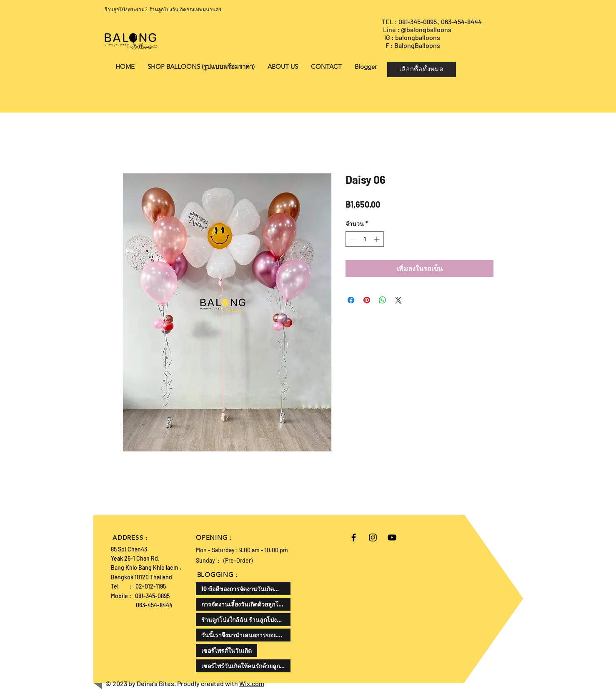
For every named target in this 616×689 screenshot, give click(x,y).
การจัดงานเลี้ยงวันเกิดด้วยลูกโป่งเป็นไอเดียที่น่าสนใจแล (246, 604)
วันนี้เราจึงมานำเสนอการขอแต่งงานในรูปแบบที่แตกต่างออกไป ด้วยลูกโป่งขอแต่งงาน (246, 635)
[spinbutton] (365, 239)
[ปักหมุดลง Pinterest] (367, 300)
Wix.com (252, 683)
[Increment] (377, 239)
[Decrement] (352, 239)
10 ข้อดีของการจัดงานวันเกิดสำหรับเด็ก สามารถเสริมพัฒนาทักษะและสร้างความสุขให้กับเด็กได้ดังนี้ (246, 589)
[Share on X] (398, 300)
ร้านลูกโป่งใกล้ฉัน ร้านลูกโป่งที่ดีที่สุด (246, 620)
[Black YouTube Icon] (392, 537)
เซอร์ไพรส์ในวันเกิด (227, 650)
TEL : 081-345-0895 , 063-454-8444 (432, 21)
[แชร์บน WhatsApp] (383, 300)
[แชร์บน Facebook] (351, 300)
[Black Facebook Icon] (354, 537)
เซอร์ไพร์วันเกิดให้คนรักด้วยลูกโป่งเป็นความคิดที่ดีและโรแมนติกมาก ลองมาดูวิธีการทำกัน (246, 666)
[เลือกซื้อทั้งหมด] (422, 69)
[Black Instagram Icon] (373, 537)
